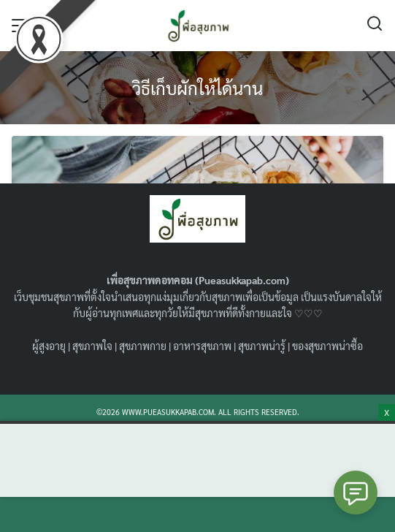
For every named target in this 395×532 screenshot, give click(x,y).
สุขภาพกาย (143, 346)
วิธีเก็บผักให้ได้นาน (197, 88)
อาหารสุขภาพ (202, 346)
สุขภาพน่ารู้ (262, 346)
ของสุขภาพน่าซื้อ (327, 346)
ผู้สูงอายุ (49, 346)
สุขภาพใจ (92, 346)
